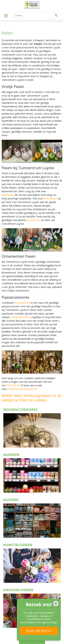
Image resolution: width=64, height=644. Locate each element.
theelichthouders (21, 317)
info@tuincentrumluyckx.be (22, 389)
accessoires (34, 220)
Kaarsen (11, 455)
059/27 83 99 (13, 385)
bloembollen (50, 198)
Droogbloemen (18, 590)
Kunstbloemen (18, 545)
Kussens (11, 500)
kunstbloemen (22, 303)
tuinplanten (8, 195)
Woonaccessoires (20, 410)
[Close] (56, 604)
